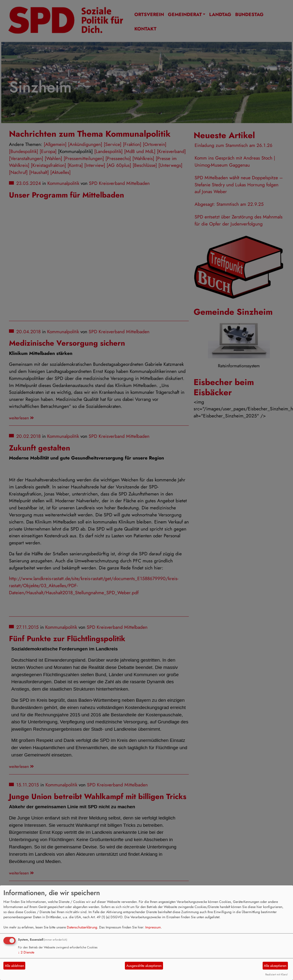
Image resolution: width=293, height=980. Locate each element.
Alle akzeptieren (275, 966)
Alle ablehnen (14, 966)
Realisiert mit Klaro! (276, 974)
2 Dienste (26, 952)
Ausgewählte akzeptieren (144, 966)
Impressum (153, 927)
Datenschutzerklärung (82, 927)
